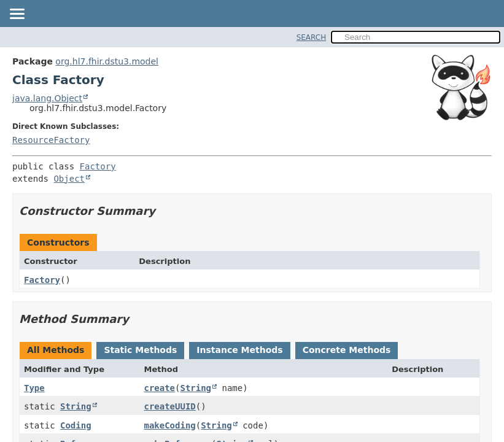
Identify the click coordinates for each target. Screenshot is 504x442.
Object (69, 179)
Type (34, 388)
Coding (76, 425)
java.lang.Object (47, 98)
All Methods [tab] (56, 350)
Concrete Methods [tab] (347, 350)
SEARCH (312, 37)
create (159, 388)
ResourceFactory (51, 140)
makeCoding (169, 425)
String (196, 388)
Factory (98, 166)
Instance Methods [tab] (239, 350)
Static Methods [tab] (140, 350)
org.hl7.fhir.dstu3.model (107, 61)
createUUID (169, 406)
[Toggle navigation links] (17, 15)
